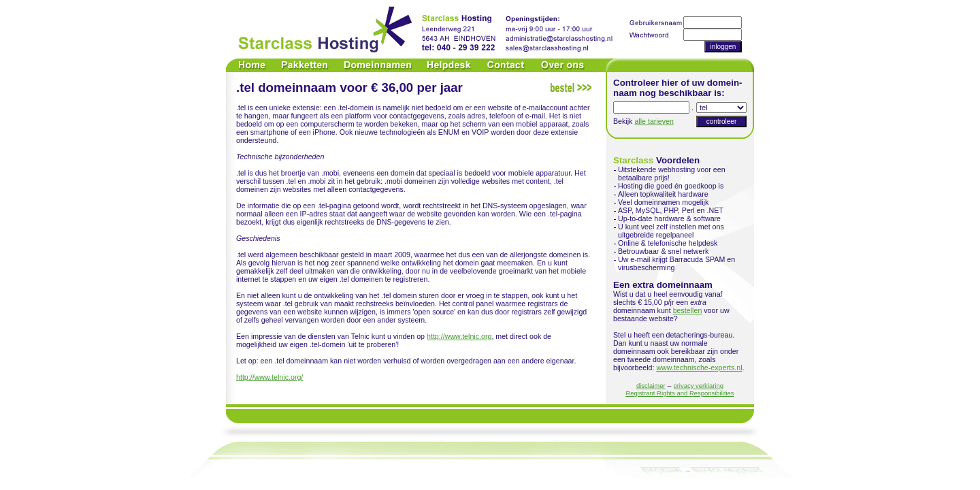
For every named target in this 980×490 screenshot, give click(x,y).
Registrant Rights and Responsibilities (680, 393)
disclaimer (651, 386)
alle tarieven (654, 121)
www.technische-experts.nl (699, 367)
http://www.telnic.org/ (269, 377)
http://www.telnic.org (459, 336)
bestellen (688, 310)
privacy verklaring (698, 386)
